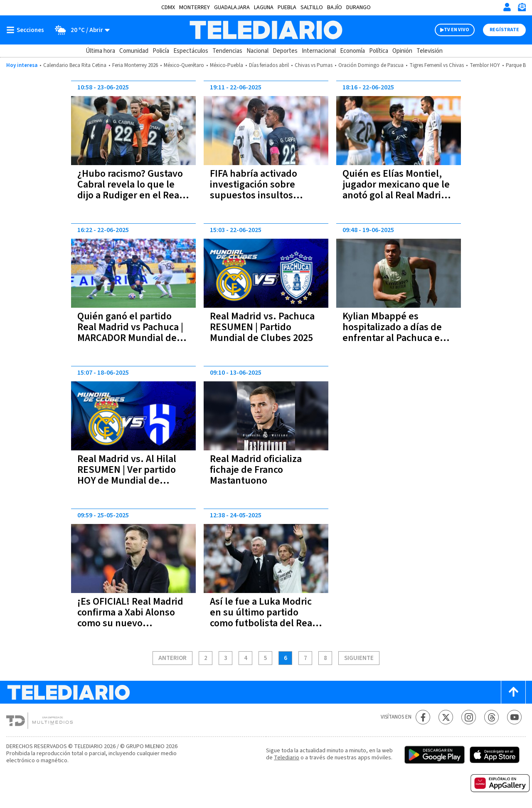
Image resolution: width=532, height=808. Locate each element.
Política (379, 51)
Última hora (100, 51)
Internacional (319, 51)
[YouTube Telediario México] (514, 717)
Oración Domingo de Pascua (371, 65)
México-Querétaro (184, 65)
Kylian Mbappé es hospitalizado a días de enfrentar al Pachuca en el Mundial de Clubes (394, 332)
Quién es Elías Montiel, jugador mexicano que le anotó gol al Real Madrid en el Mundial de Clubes (396, 190)
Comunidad (134, 51)
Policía (161, 51)
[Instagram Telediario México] (469, 717)
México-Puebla (227, 65)
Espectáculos (191, 51)
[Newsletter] (522, 9)
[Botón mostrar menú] (27, 30)
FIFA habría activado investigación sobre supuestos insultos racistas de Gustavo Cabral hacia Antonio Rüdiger (254, 201)
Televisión (430, 51)
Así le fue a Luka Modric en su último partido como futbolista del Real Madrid (262, 618)
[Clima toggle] (80, 30)
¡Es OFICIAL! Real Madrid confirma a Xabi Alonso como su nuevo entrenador (130, 618)
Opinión (402, 51)
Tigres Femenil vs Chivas (437, 65)
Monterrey (195, 7)
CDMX (168, 7)
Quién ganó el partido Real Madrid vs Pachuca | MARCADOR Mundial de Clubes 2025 (130, 332)
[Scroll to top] (513, 692)
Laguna (264, 7)
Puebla (287, 7)
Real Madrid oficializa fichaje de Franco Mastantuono (256, 470)
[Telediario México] (266, 30)
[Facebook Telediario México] (423, 717)
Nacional (257, 51)
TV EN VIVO (457, 30)
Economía (352, 51)
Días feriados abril (269, 65)
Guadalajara (232, 7)
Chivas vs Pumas (314, 65)
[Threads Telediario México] (491, 717)
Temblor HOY (485, 65)
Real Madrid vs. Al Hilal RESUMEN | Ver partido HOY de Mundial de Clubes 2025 (127, 475)
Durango (358, 7)
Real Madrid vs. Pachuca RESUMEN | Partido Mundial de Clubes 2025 (262, 327)
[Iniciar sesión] (507, 7)
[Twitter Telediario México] (446, 717)
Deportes (285, 51)
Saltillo (312, 7)
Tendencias (227, 51)
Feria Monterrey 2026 (135, 65)
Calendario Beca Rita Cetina (75, 65)
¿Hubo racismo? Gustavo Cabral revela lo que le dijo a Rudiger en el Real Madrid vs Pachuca (130, 190)
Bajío (335, 7)
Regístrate (504, 30)
